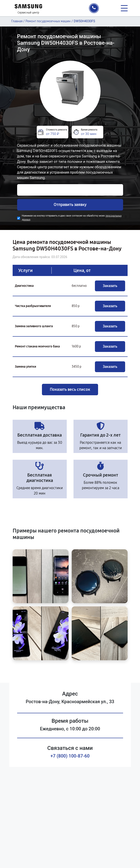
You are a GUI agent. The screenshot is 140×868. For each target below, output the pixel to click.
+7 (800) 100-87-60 (70, 756)
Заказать (110, 286)
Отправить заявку (70, 205)
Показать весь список (70, 389)
